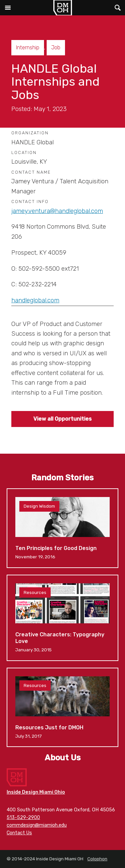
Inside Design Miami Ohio (36, 792)
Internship (28, 47)
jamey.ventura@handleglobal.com (57, 211)
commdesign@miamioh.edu (37, 825)
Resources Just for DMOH (62, 707)
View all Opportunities (62, 419)
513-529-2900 (23, 817)
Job (56, 47)
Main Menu (8, 8)
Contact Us (19, 833)
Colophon (97, 859)
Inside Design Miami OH (63, 8)
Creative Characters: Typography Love (62, 618)
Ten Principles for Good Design (62, 528)
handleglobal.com (35, 300)
